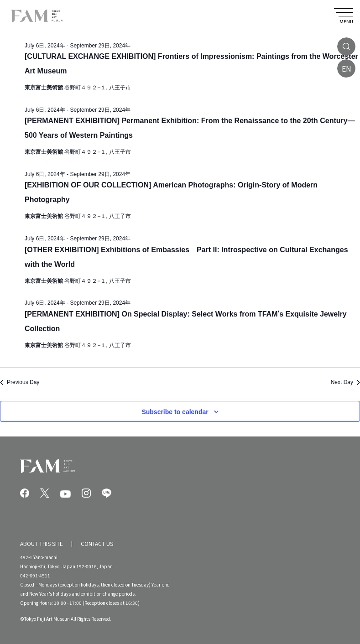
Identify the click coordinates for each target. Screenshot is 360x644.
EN (347, 68)
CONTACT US (97, 543)
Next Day (345, 382)
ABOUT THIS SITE (42, 543)
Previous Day (20, 382)
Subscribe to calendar (175, 412)
